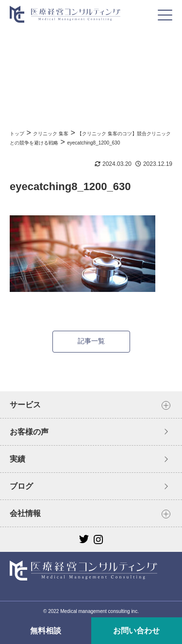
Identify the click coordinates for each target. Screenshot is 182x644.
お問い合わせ (136, 631)
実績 (17, 459)
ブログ (21, 486)
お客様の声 (29, 432)
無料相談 (46, 631)
